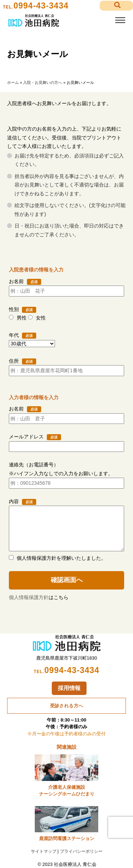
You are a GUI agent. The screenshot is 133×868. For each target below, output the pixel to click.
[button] (116, 6)
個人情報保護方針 (29, 597)
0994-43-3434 (41, 6)
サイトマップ (44, 851)
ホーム (13, 82)
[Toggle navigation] (120, 20)
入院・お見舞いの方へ (43, 82)
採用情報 (69, 688)
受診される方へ (67, 706)
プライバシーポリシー (81, 851)
